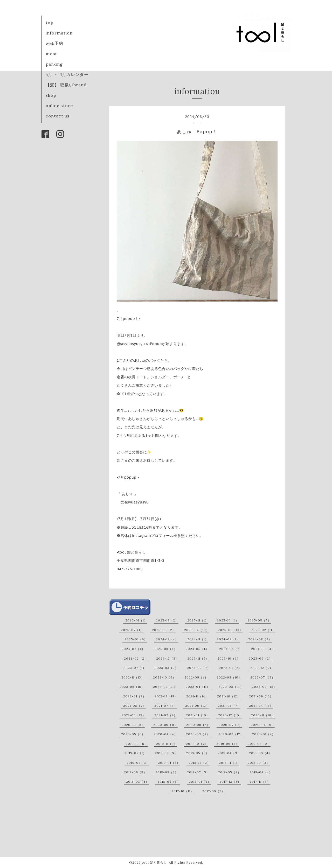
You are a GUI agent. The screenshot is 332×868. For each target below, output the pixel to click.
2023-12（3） (167, 658)
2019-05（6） (198, 753)
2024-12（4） (167, 639)
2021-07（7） (165, 706)
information (59, 33)
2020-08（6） (198, 725)
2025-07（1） (132, 630)
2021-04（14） (261, 706)
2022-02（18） (264, 687)
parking (54, 64)
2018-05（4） (230, 772)
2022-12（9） (262, 668)
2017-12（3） (230, 782)
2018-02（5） (169, 782)
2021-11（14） (197, 696)
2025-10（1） (228, 620)
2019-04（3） (229, 753)
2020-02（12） (231, 734)
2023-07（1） (135, 668)
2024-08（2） (260, 639)
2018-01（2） (200, 782)
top (50, 23)
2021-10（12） (229, 696)
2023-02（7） (199, 668)
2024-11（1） (198, 639)
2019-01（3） (169, 763)
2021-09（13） (261, 696)
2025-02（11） (263, 630)
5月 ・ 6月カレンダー (67, 74)
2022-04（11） (198, 687)
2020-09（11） (165, 725)
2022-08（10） (229, 677)
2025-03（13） (230, 630)
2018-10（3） (259, 763)
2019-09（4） (228, 744)
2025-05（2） (164, 630)
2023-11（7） (198, 658)
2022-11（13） (133, 677)
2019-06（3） (166, 753)
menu (52, 54)
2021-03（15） (134, 715)
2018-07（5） (198, 772)
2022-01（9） (135, 696)
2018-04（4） (261, 772)
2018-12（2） (199, 763)
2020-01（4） (264, 734)
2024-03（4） (263, 649)
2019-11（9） (167, 744)
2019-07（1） (135, 753)
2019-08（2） (259, 744)
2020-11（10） (263, 715)
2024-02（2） (136, 658)
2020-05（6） (133, 734)
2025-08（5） (259, 620)
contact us (58, 116)
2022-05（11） (165, 687)
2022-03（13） (231, 687)
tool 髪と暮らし (154, 862)
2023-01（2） (230, 668)
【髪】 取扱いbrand (66, 85)
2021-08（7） (134, 706)
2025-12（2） (167, 620)
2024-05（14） (198, 649)
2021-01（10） (198, 715)
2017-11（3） (260, 782)
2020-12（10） (230, 715)
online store (59, 106)
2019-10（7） (197, 744)
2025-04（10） (197, 630)
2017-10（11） (183, 791)
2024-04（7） (231, 649)
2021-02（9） (166, 715)
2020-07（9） (230, 725)
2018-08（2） (167, 772)
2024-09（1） (228, 639)
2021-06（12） (197, 706)
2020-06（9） (263, 725)
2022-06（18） (132, 687)
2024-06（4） (165, 649)
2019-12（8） (137, 744)
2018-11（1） (229, 763)
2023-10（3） (229, 658)
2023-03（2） (166, 668)
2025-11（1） (198, 620)
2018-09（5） (135, 772)
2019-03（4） (260, 753)
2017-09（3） (214, 791)
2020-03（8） (198, 734)
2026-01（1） (136, 620)
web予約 (54, 43)
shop (51, 95)
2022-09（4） (196, 677)
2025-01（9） (136, 639)
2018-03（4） (137, 782)
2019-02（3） (138, 763)
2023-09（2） (261, 658)
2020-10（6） (133, 725)
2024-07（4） (133, 649)
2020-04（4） (165, 734)
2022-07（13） (263, 677)
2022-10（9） (164, 677)
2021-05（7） (229, 706)
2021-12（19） (166, 696)
